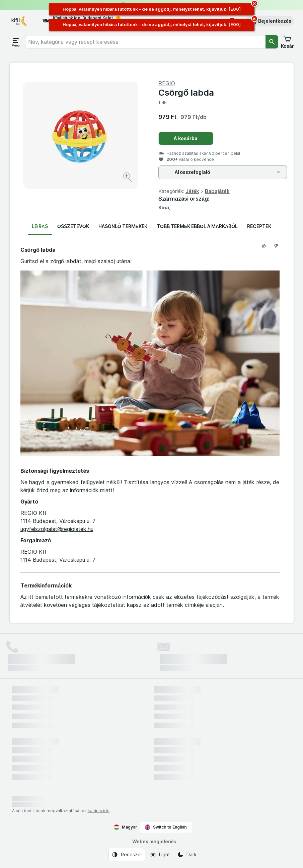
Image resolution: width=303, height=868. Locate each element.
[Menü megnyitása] (16, 42)
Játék (192, 191)
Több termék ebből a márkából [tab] (197, 226)
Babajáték (217, 191)
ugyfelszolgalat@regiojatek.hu (57, 529)
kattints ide (99, 811)
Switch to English (166, 827)
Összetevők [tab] (73, 226)
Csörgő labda (186, 92)
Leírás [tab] (40, 226)
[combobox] (145, 42)
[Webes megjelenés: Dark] (187, 855)
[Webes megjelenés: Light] (160, 855)
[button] (270, 21)
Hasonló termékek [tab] (123, 226)
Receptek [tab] (259, 226)
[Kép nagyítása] (128, 178)
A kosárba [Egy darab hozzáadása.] (186, 138)
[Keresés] (272, 42)
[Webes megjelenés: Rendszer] (127, 855)
